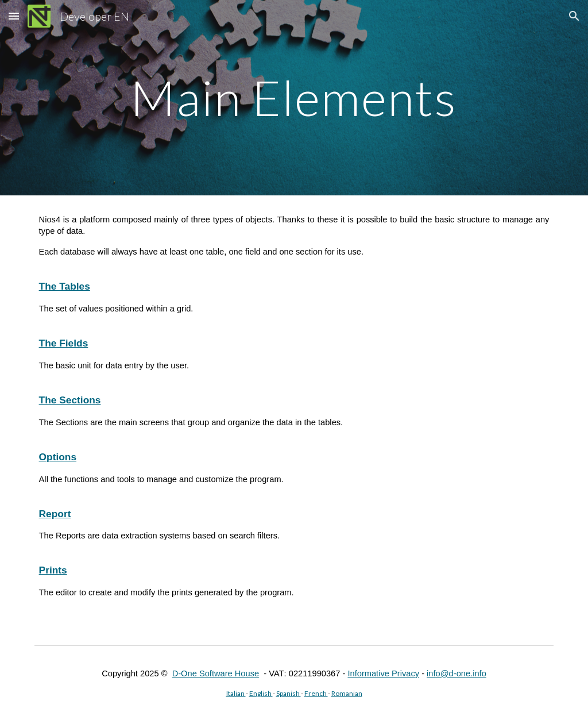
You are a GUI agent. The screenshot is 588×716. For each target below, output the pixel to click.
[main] (294, 97)
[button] (14, 16)
